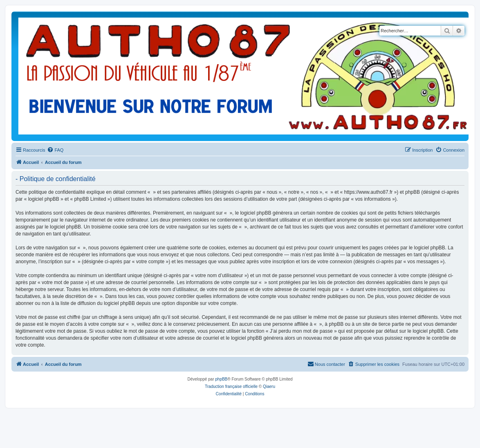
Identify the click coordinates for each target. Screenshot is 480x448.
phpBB (221, 379)
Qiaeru (269, 386)
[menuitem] (55, 150)
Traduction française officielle (231, 386)
